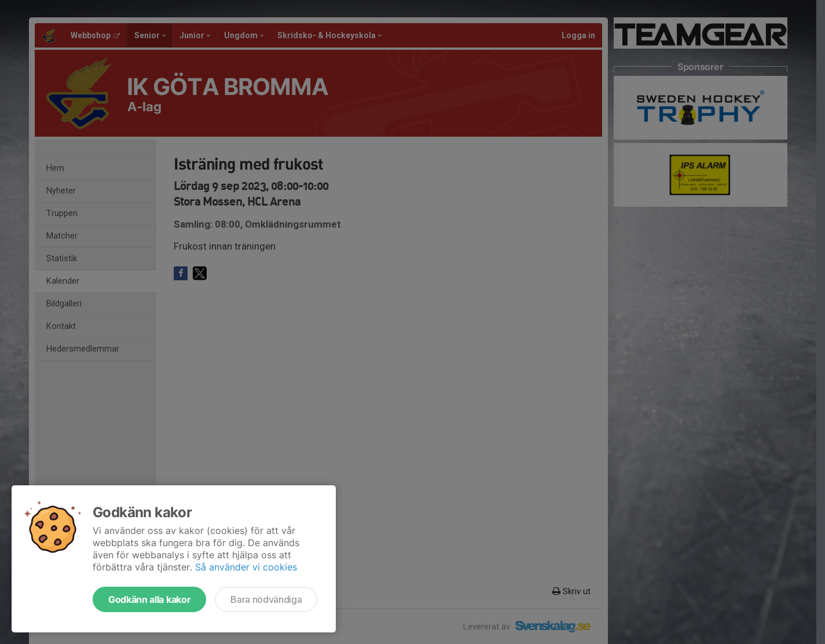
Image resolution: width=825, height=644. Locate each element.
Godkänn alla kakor (149, 599)
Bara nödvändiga (266, 599)
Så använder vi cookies (246, 567)
